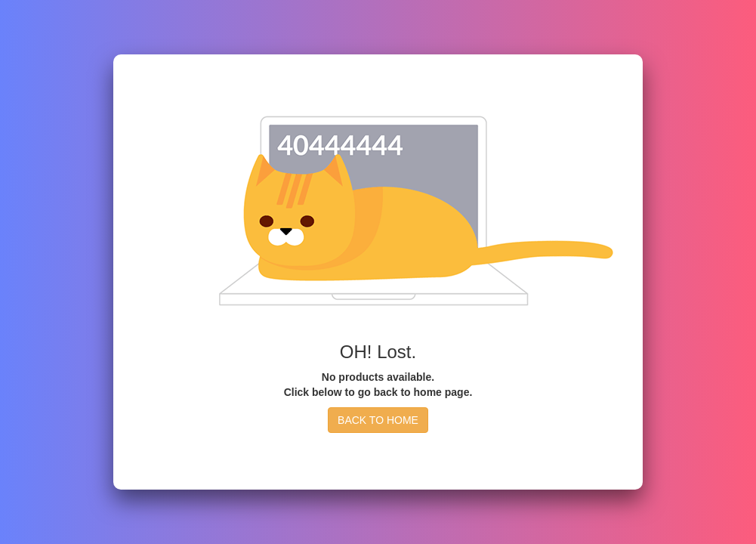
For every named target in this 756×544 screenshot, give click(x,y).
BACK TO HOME (378, 420)
